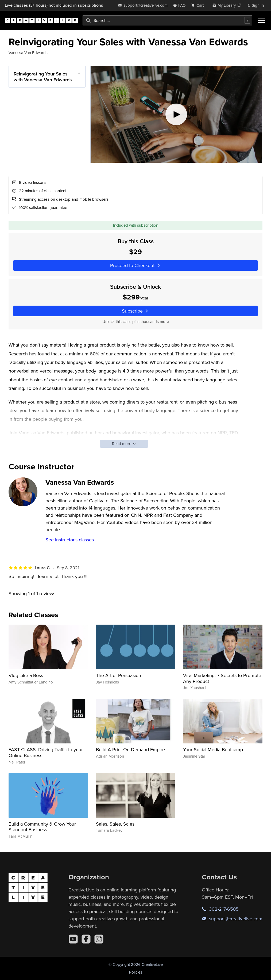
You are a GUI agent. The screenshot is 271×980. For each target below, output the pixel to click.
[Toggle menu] (261, 20)
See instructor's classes (70, 540)
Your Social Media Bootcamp (213, 749)
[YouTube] (73, 939)
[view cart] (199, 5)
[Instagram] (99, 939)
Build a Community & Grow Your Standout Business (42, 827)
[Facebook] (86, 939)
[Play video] (176, 114)
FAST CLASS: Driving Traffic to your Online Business (46, 752)
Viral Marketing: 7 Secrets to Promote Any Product (222, 678)
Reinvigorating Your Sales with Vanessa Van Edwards (43, 77)
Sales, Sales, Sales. (116, 824)
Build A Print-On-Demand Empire (130, 749)
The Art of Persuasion (119, 675)
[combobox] (167, 20)
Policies (136, 972)
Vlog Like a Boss (26, 675)
